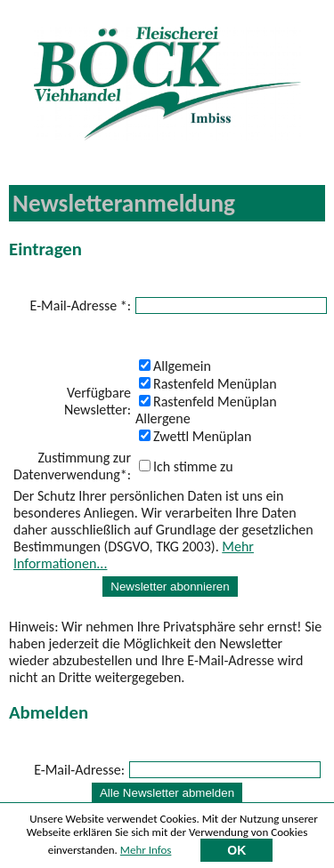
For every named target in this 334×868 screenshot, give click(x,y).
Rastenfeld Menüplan (208, 384)
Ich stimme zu (186, 466)
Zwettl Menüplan (195, 436)
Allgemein (175, 366)
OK (236, 852)
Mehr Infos (146, 852)
